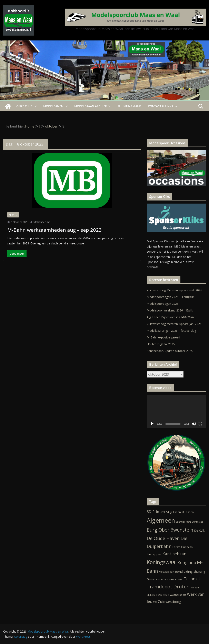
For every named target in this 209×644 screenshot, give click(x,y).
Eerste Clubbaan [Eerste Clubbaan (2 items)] (183, 547)
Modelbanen (53, 106)
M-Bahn (13, 215)
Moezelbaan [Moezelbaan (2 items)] (166, 572)
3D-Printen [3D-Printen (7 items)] (156, 512)
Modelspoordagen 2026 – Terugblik (170, 297)
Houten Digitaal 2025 (161, 344)
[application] (176, 411)
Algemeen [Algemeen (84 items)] (161, 520)
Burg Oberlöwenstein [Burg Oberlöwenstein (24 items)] (170, 530)
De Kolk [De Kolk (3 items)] (199, 530)
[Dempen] (194, 424)
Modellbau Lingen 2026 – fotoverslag (171, 331)
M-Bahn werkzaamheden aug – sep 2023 (54, 230)
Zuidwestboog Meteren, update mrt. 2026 (174, 290)
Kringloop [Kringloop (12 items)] (187, 563)
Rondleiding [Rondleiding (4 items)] (184, 571)
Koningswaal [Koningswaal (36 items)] (162, 562)
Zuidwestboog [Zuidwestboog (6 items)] (170, 602)
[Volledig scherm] (200, 424)
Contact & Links (161, 106)
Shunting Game (130, 106)
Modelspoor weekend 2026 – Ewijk (170, 310)
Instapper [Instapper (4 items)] (154, 554)
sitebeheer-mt (41, 222)
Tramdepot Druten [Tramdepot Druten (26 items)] (168, 587)
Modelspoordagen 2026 (163, 304)
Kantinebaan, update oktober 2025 (170, 351)
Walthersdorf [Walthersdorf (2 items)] (178, 595)
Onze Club (24, 106)
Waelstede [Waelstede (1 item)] (163, 595)
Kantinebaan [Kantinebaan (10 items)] (174, 554)
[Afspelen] (152, 424)
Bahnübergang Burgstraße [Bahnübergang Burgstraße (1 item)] (190, 522)
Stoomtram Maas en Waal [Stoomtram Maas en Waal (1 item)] (169, 579)
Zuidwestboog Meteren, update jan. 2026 (174, 324)
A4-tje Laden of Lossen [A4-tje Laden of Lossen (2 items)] (180, 512)
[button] (34, 106)
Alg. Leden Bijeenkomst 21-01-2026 (170, 317)
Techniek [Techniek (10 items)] (192, 579)
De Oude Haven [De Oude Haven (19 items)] (163, 538)
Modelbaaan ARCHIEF (90, 106)
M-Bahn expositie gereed (163, 337)
